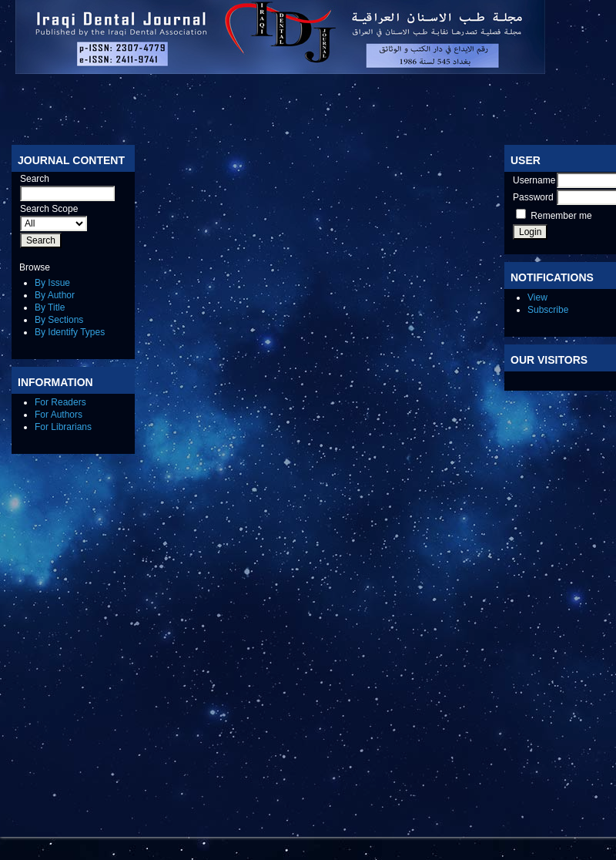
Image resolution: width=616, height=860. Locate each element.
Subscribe (548, 310)
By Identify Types (70, 332)
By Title (50, 307)
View (537, 297)
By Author (55, 295)
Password (533, 197)
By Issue (52, 283)
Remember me (561, 216)
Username (534, 180)
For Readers (60, 402)
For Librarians (63, 427)
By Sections (59, 320)
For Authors (59, 415)
